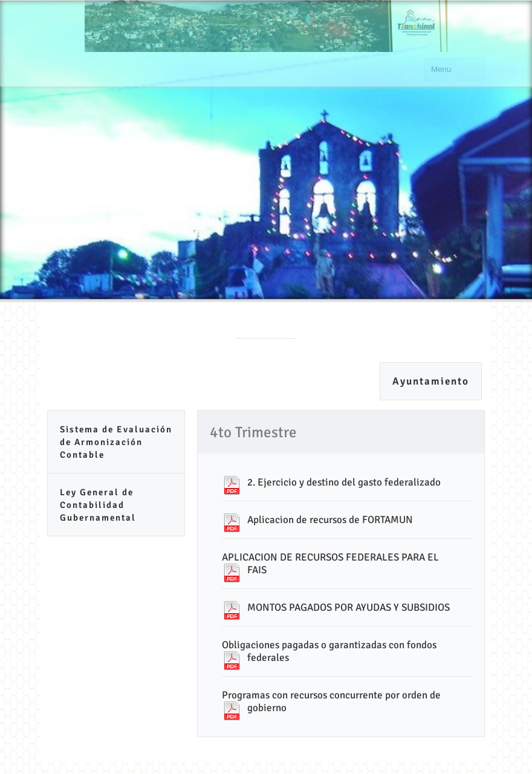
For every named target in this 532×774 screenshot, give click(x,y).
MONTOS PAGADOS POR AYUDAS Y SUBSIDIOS (349, 607)
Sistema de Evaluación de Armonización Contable (116, 442)
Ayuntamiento (431, 381)
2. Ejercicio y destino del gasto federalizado (344, 482)
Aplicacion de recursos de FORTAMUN (330, 520)
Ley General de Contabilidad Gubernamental (98, 505)
